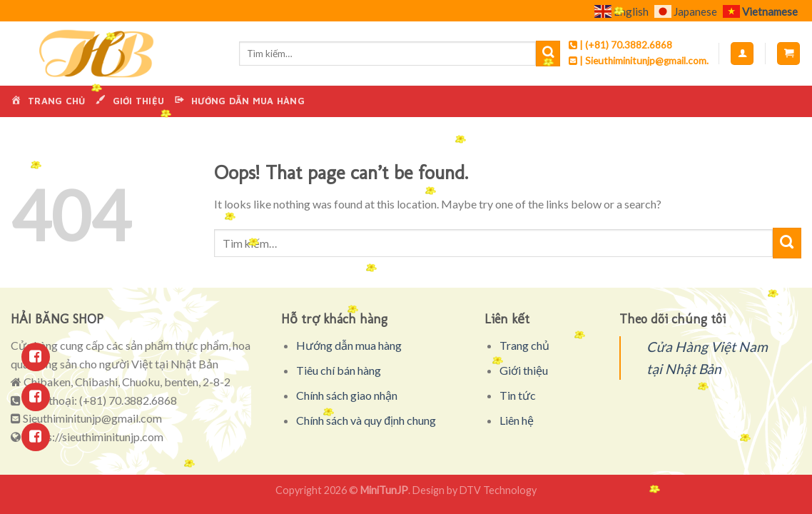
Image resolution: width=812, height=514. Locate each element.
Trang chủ (524, 345)
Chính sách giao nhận (347, 395)
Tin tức (518, 395)
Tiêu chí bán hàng (339, 370)
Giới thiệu (524, 370)
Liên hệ (517, 420)
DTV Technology (498, 490)
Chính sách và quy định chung (366, 420)
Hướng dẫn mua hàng (349, 345)
